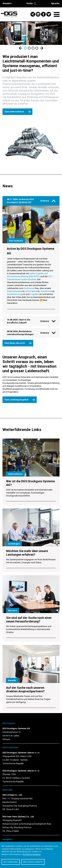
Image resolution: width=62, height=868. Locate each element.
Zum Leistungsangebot (16, 400)
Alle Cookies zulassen (33, 862)
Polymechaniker (14, 291)
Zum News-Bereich (15, 343)
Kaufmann (29, 288)
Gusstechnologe (15, 294)
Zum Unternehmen (14, 112)
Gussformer (46, 291)
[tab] (31, 201)
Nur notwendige (11, 862)
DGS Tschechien (10, 748)
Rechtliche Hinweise (32, 854)
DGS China (7, 790)
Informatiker (31, 291)
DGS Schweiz (9, 723)
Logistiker (35, 294)
